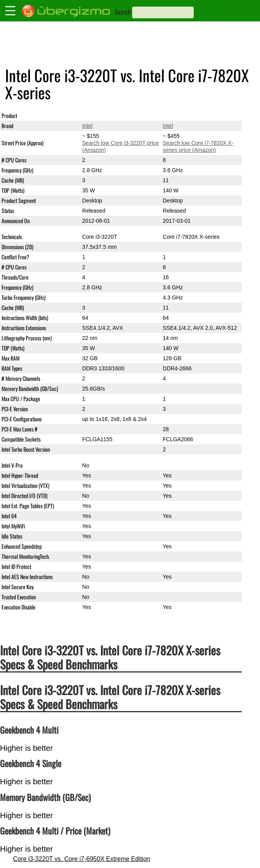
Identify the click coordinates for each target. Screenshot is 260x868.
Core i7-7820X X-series (191, 116)
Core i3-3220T (100, 116)
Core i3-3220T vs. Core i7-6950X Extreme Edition (81, 859)
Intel (87, 126)
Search (123, 12)
